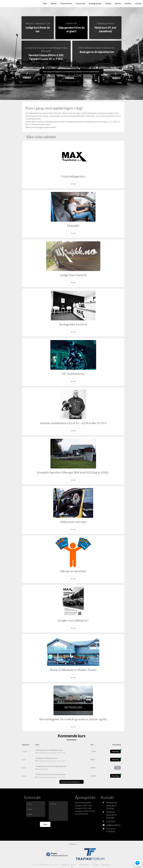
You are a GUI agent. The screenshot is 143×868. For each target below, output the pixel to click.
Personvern (106, 865)
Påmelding (116, 751)
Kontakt (138, 4)
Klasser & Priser (66, 4)
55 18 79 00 (111, 821)
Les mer (73, 184)
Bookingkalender (95, 4)
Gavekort (128, 4)
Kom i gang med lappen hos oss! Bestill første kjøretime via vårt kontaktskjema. (71, 72)
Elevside (118, 4)
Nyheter (54, 4)
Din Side (95, 865)
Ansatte (108, 4)
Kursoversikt (81, 4)
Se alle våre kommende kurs (71, 782)
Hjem (45, 4)
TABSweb (64, 865)
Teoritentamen (84, 865)
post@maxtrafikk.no (113, 825)
